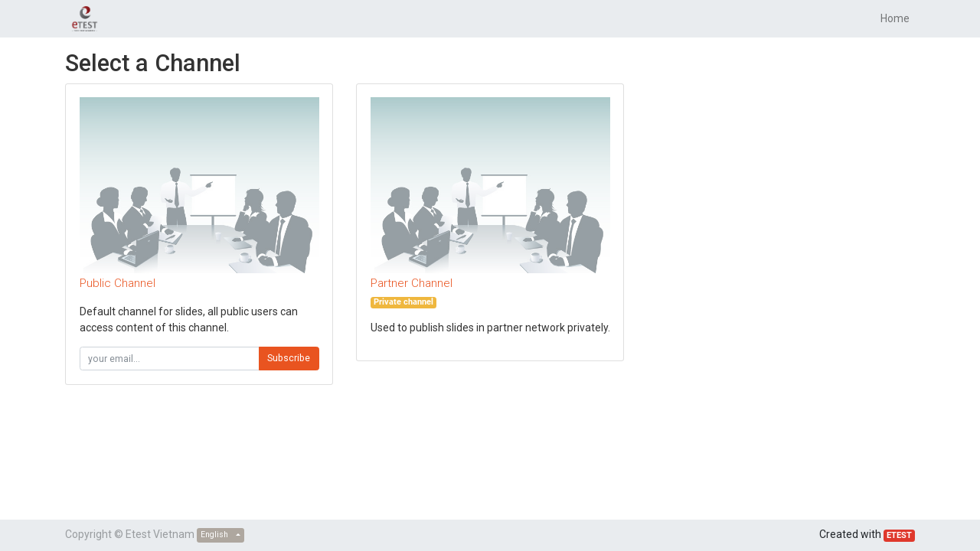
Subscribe (289, 358)
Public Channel (118, 283)
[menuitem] (895, 19)
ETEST (899, 535)
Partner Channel (412, 283)
